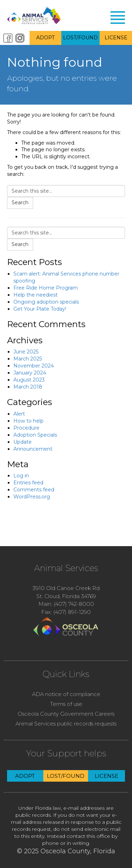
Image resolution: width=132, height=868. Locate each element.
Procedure (26, 428)
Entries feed (28, 483)
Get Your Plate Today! (40, 309)
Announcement (33, 449)
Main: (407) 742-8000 (66, 604)
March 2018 (28, 387)
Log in (21, 476)
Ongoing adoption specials (46, 302)
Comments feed (34, 490)
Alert (19, 414)
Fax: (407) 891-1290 (66, 612)
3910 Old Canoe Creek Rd (66, 588)
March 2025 (28, 359)
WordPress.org (32, 497)
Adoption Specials (35, 435)
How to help (29, 421)
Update (23, 442)
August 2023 (29, 380)
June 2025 (26, 352)
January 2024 (30, 373)
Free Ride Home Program (46, 288)
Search (20, 203)
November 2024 (34, 366)
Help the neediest (36, 295)
